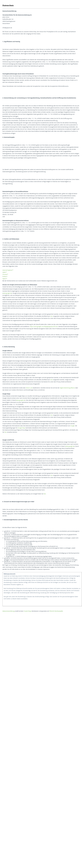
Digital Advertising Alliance (67, 388)
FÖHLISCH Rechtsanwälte (56, 611)
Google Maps (22, 428)
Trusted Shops (28, 611)
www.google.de (7, 293)
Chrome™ (5, 274)
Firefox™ (5, 276)
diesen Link (29, 388)
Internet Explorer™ (8, 270)
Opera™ (5, 279)
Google (72, 426)
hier (52, 316)
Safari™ (5, 272)
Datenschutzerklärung (8, 611)
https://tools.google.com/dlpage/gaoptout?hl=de (44, 326)
